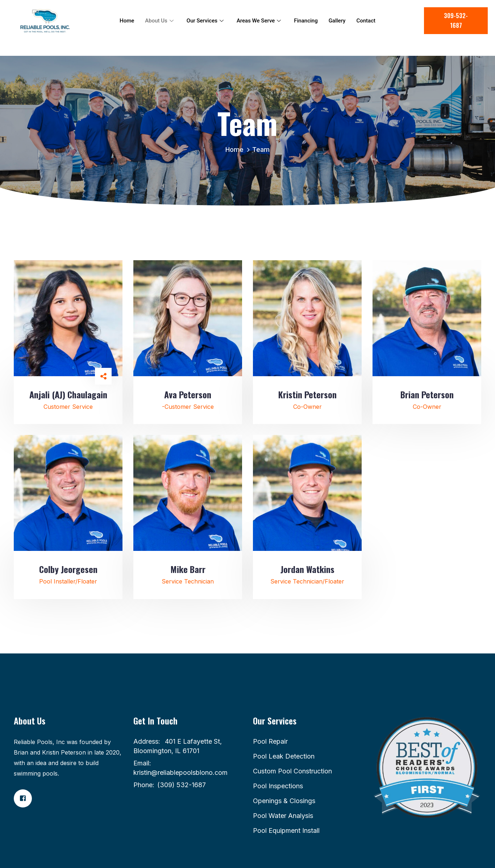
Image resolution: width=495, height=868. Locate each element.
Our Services (205, 21)
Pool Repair (270, 741)
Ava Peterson (188, 394)
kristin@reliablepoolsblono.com (180, 773)
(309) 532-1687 (182, 785)
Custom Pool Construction (292, 771)
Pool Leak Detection (284, 756)
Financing (306, 21)
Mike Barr (188, 569)
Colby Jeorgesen (68, 569)
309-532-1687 (456, 20)
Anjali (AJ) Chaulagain (68, 394)
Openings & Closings (284, 801)
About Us (159, 21)
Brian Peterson (427, 394)
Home (127, 21)
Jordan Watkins (307, 569)
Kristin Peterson (307, 394)
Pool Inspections (278, 786)
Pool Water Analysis (283, 816)
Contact (366, 21)
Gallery (337, 21)
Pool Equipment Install (286, 830)
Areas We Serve (259, 21)
